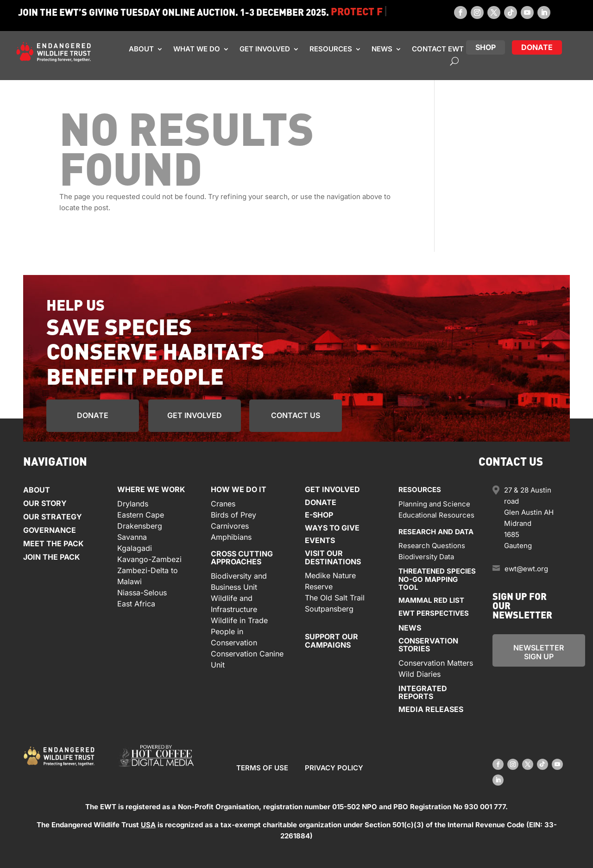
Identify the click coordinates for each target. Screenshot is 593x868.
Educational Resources (436, 515)
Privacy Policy (334, 768)
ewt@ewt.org (526, 569)
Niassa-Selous (142, 593)
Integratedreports (423, 693)
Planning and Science (434, 504)
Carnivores (230, 526)
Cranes (223, 504)
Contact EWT (438, 49)
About (141, 49)
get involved (195, 415)
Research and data (436, 532)
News (382, 49)
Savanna (132, 537)
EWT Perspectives (434, 613)
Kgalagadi (135, 548)
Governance (50, 530)
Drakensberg (140, 526)
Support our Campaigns (331, 641)
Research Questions (432, 546)
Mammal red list (431, 600)
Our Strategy (53, 517)
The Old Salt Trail (335, 598)
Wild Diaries (420, 674)
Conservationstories (428, 645)
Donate (93, 415)
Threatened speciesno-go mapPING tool (437, 579)
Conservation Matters (436, 663)
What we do (197, 49)
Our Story (45, 503)
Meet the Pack (54, 543)
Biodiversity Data (426, 557)
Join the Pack (52, 557)
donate (537, 47)
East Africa (136, 604)
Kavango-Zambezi (149, 559)
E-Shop (319, 515)
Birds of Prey (233, 515)
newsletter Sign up (539, 652)
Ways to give (332, 528)
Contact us (296, 415)
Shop (486, 47)
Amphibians (231, 537)
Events (320, 540)
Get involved (265, 49)
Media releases (431, 709)
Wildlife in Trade (239, 620)
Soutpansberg (329, 609)
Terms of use (262, 768)
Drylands (133, 504)
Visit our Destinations (333, 557)
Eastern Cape (141, 515)
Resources (331, 49)
